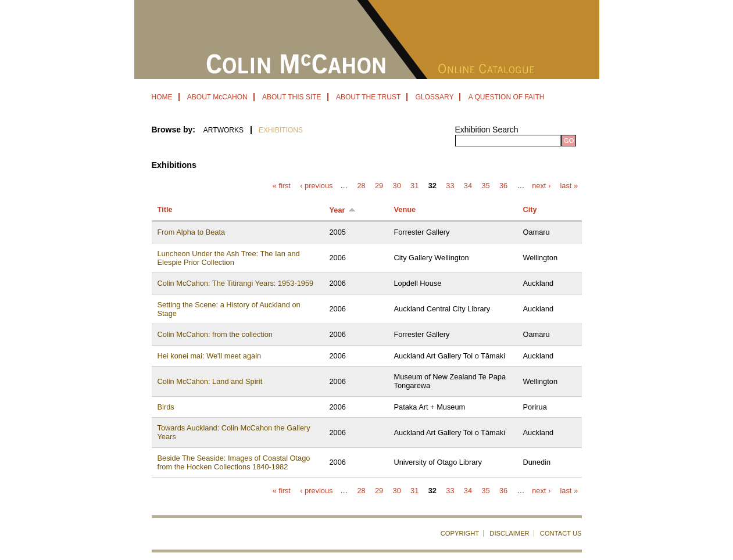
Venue (405, 209)
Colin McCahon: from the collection (215, 334)
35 (485, 186)
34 (468, 186)
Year (343, 210)
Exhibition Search (487, 130)
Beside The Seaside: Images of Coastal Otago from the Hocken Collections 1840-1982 (234, 462)
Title (165, 209)
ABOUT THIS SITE (292, 97)
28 (361, 186)
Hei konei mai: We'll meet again (210, 356)
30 (397, 186)
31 (414, 186)
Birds (166, 407)
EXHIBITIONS (281, 130)
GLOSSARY (435, 97)
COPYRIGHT (460, 533)
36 (503, 186)
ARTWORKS (224, 130)
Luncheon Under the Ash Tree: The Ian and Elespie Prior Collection (229, 258)
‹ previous (316, 186)
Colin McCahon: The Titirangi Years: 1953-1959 (236, 283)
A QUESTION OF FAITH (507, 97)
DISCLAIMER (509, 533)
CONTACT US (561, 533)
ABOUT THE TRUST (368, 97)
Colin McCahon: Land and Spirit (210, 381)
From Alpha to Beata (192, 232)
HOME (162, 97)
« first (282, 186)
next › (541, 186)
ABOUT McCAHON (217, 97)
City (530, 209)
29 (379, 186)
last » (569, 186)
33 (450, 186)
